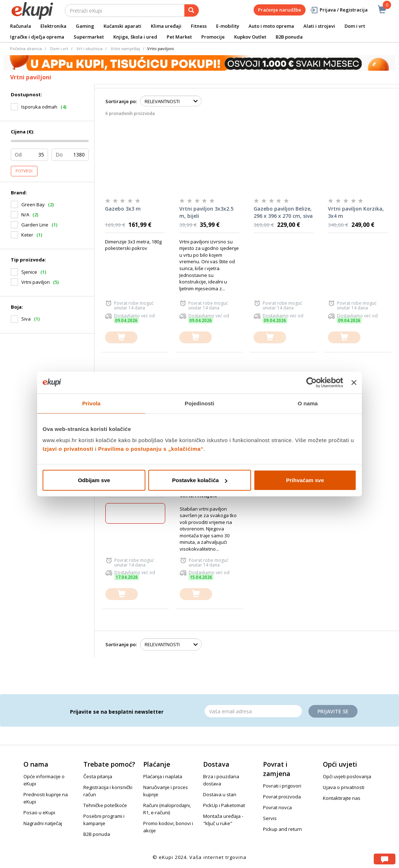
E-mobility (228, 26)
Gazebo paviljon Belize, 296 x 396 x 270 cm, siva (283, 212)
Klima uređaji (166, 26)
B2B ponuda (289, 37)
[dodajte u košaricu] (121, 337)
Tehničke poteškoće (105, 805)
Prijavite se (333, 711)
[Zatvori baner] (354, 382)
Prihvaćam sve (305, 480)
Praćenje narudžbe (280, 10)
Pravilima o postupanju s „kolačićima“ (151, 449)
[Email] (253, 711)
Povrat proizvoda (282, 797)
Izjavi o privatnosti (68, 449)
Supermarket (89, 37)
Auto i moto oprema (271, 26)
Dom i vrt (355, 26)
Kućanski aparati (122, 26)
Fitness (199, 26)
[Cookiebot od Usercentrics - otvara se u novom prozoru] (312, 382)
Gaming (85, 26)
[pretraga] (192, 10)
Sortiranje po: (121, 101)
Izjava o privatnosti (344, 787)
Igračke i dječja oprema (37, 37)
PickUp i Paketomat (224, 805)
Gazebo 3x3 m (123, 209)
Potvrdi (24, 171)
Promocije (213, 37)
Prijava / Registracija (339, 10)
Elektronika (53, 26)
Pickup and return (282, 829)
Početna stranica (26, 49)
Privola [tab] (91, 403)
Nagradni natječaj (43, 823)
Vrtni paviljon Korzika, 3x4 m (356, 212)
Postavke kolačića (200, 480)
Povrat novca (277, 807)
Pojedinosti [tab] (199, 403)
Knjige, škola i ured (135, 37)
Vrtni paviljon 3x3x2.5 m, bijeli (206, 212)
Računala (21, 26)
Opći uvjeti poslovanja (347, 776)
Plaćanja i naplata (163, 776)
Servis (270, 818)
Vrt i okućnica (89, 49)
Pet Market (179, 37)
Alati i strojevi (319, 26)
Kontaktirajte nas (342, 798)
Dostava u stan (220, 794)
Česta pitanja (98, 776)
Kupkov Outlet (250, 37)
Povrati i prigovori (282, 786)
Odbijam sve (94, 480)
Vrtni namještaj (125, 49)
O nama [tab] (308, 403)
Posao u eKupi (39, 812)
